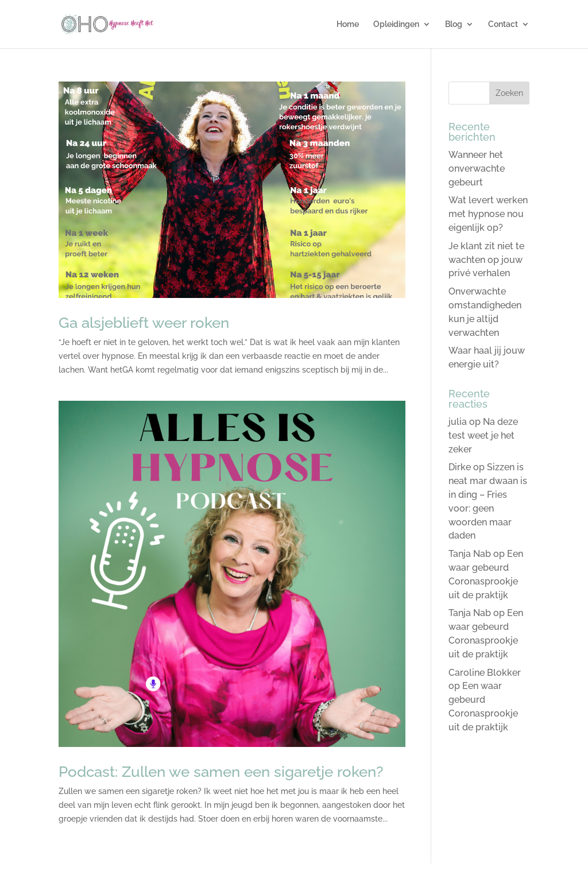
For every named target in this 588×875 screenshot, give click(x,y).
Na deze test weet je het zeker (483, 435)
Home (348, 24)
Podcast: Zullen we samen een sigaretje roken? (221, 772)
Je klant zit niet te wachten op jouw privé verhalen (486, 260)
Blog (454, 24)
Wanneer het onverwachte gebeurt (477, 169)
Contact (503, 24)
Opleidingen (396, 24)
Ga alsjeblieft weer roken (144, 323)
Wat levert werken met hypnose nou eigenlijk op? (488, 214)
